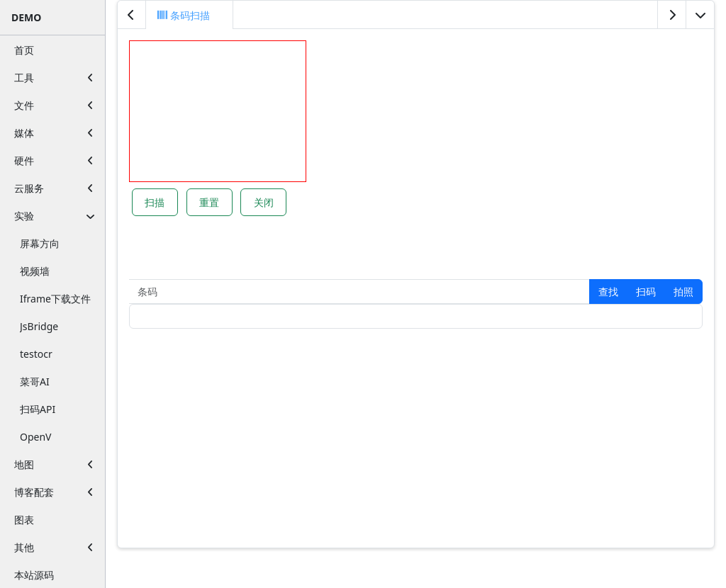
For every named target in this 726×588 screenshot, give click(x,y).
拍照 (683, 292)
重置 (209, 202)
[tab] (190, 15)
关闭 (264, 202)
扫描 (155, 202)
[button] (608, 292)
